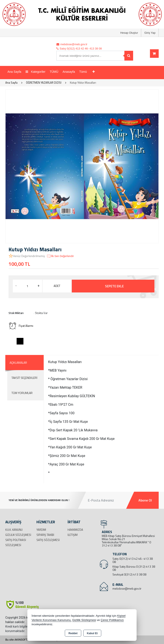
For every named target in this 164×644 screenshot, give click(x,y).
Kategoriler (36, 72)
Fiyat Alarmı (21, 326)
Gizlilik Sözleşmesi (18, 535)
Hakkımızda (75, 530)
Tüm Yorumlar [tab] (22, 393)
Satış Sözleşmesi (48, 540)
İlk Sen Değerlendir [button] (60, 256)
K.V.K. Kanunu (14, 530)
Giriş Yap (150, 33)
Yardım (41, 530)
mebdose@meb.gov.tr (127, 588)
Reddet (73, 633)
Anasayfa (69, 72)
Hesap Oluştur (129, 33)
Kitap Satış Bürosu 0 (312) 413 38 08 (134, 568)
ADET (57, 286)
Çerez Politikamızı (112, 620)
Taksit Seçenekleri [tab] (24, 378)
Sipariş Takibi (45, 535)
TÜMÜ (54, 72)
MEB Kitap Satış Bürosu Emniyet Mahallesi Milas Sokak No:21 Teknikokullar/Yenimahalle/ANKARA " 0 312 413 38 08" (128, 541)
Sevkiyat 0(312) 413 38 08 (129, 574)
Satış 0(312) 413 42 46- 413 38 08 (133, 560)
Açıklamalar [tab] (18, 363)
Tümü (83, 72)
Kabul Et (92, 633)
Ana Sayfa (14, 72)
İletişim (73, 535)
